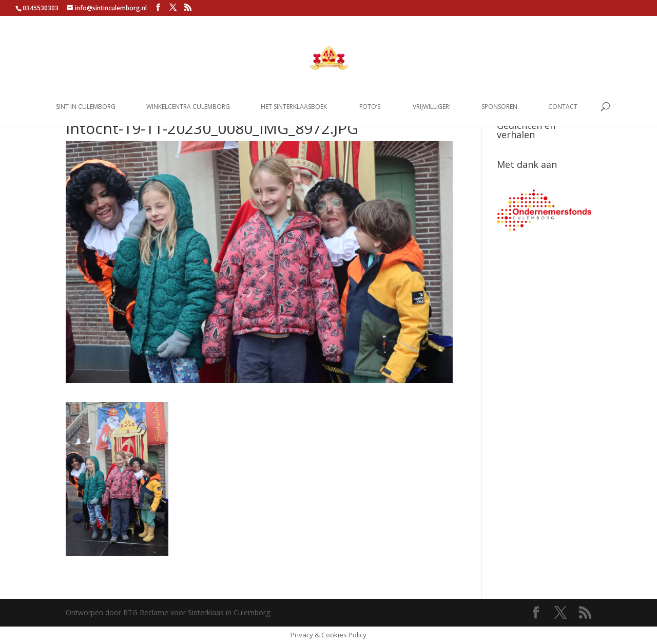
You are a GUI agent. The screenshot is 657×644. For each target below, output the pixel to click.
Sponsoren (499, 107)
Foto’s (370, 107)
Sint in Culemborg (86, 107)
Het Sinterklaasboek (294, 107)
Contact (563, 107)
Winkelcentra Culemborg (188, 107)
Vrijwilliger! (432, 107)
